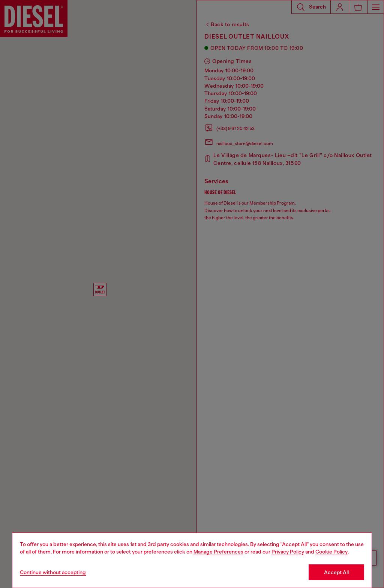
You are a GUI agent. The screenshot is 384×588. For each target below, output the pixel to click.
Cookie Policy (331, 552)
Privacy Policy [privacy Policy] (288, 552)
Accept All (336, 572)
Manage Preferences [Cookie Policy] (218, 552)
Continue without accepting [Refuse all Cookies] (53, 572)
